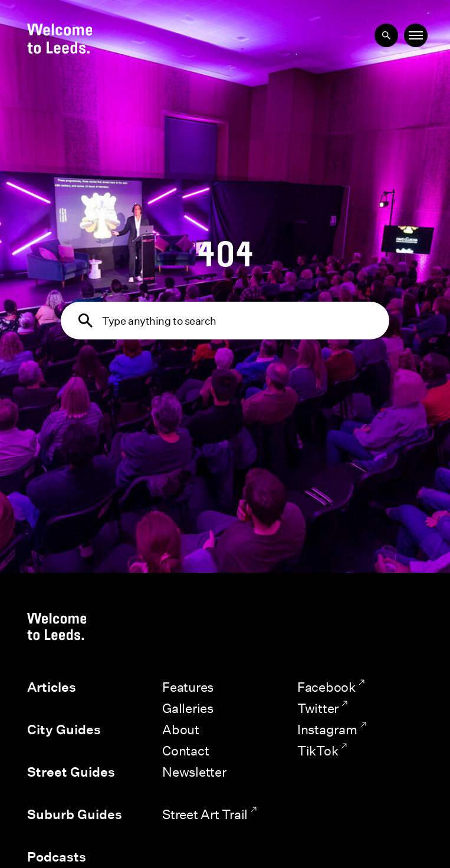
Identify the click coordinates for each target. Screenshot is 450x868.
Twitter (318, 708)
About (181, 729)
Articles (52, 687)
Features (188, 687)
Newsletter (194, 772)
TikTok (318, 750)
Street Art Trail (205, 814)
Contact (185, 750)
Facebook (326, 687)
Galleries (188, 708)
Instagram (327, 729)
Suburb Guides (75, 814)
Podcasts (57, 857)
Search (382, 32)
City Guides (64, 730)
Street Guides (71, 772)
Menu (415, 34)
